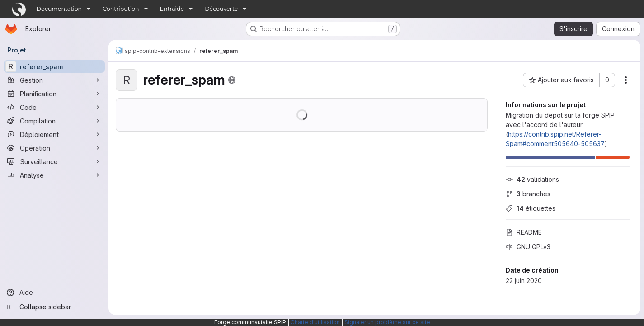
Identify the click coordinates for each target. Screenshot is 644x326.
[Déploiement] (54, 134)
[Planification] (54, 94)
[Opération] (54, 148)
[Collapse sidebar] (54, 307)
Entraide (172, 9)
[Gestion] (54, 80)
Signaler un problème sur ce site (387, 322)
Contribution (121, 9)
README (524, 232)
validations (532, 179)
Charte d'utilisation (315, 322)
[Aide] (54, 293)
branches (528, 194)
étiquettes (531, 208)
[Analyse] (54, 175)
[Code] (54, 107)
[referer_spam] (54, 66)
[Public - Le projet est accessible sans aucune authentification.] (232, 80)
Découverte (221, 9)
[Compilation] (54, 121)
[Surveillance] (54, 161)
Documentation (59, 9)
